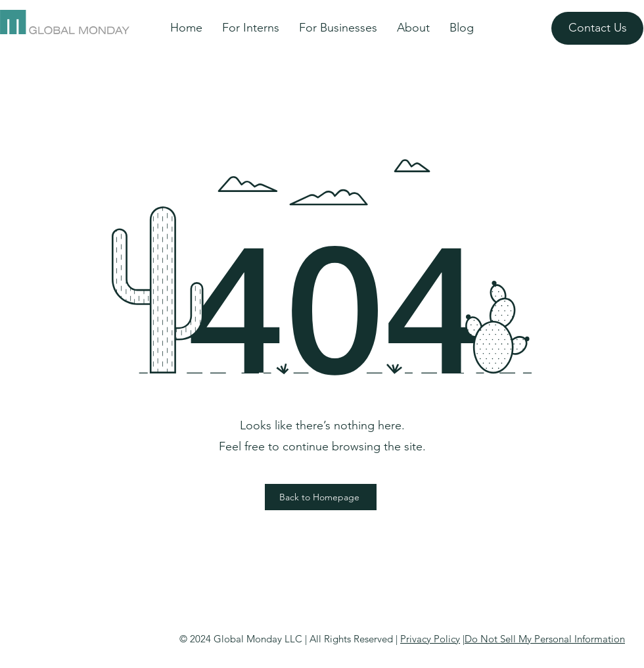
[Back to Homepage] (321, 497)
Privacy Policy (430, 639)
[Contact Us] (597, 28)
